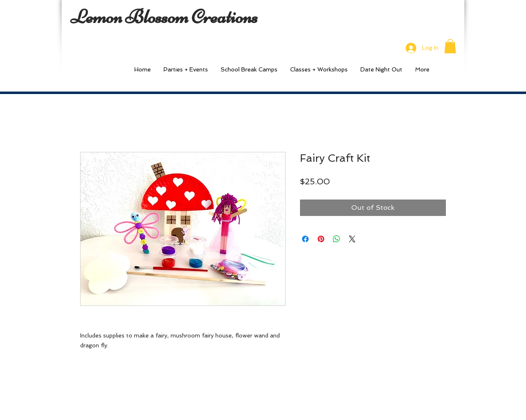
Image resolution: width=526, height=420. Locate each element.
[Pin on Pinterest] (321, 239)
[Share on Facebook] (305, 239)
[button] (450, 46)
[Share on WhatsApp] (337, 239)
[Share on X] (352, 239)
